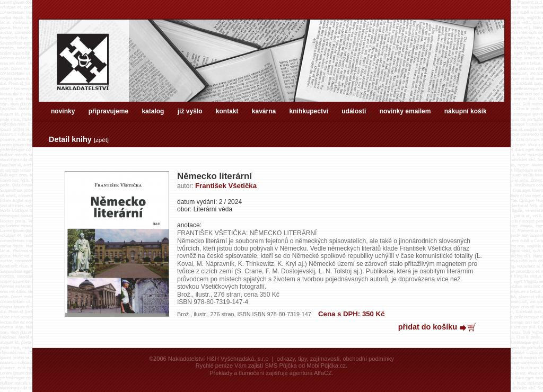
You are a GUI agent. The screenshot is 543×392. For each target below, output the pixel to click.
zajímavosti (325, 359)
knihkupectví (309, 111)
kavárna (264, 111)
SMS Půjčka (281, 366)
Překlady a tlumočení (237, 373)
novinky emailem (405, 111)
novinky (63, 111)
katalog (153, 111)
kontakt (227, 111)
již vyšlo (190, 111)
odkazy (286, 359)
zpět (101, 140)
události (354, 111)
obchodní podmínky (368, 359)
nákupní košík (466, 111)
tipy (302, 359)
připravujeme (108, 111)
